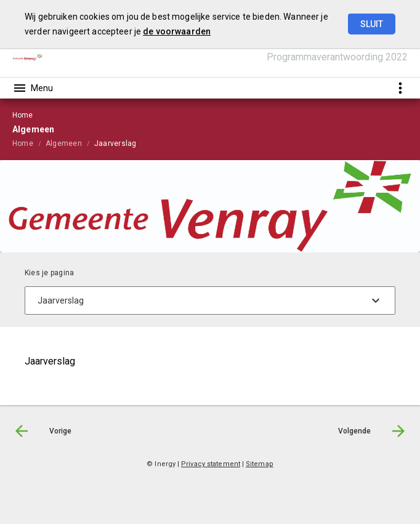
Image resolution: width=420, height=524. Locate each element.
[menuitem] (29, 143)
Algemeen (64, 143)
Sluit (372, 24)
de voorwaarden (177, 31)
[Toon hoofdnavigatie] (33, 88)
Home (23, 143)
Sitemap (260, 464)
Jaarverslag (115, 143)
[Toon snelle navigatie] (400, 88)
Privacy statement (211, 464)
